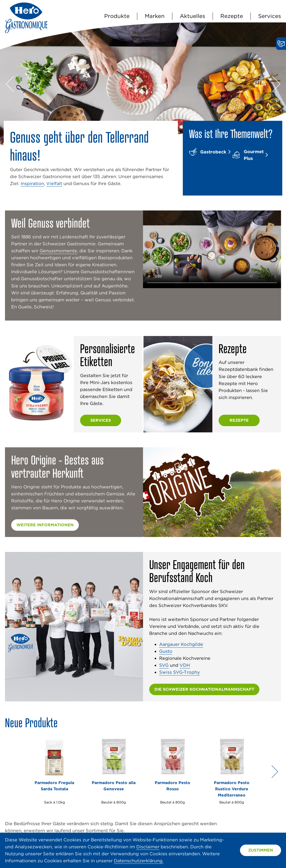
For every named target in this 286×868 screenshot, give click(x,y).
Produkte (117, 16)
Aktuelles (192, 16)
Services (270, 16)
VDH (185, 665)
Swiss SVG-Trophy (180, 672)
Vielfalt (54, 183)
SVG (164, 665)
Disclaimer (148, 847)
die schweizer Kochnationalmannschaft (204, 689)
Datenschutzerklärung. (139, 861)
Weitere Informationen (45, 525)
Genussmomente (58, 251)
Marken (155, 16)
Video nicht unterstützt (212, 249)
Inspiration (32, 183)
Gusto (166, 651)
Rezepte (232, 16)
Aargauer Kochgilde (181, 644)
